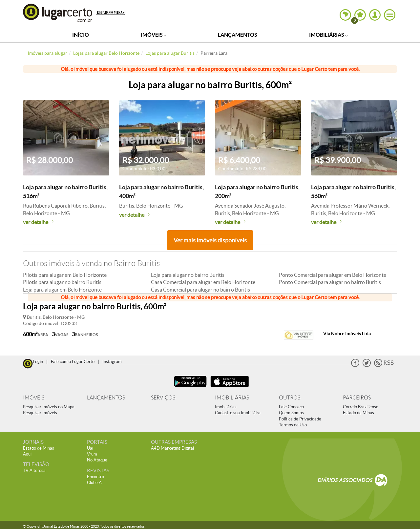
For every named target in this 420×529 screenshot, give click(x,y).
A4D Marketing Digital (172, 448)
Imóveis (154, 35)
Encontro (95, 477)
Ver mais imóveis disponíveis (210, 240)
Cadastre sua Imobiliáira (238, 413)
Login (38, 362)
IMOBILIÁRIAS (232, 398)
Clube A (94, 483)
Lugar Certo (58, 13)
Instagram (112, 362)
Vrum (92, 454)
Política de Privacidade (300, 419)
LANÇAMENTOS (106, 398)
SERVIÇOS (163, 398)
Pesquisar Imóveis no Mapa (49, 407)
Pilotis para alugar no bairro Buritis (62, 282)
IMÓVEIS (34, 398)
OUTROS (290, 398)
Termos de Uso (293, 425)
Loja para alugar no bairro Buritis (188, 275)
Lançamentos (238, 35)
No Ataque (97, 460)
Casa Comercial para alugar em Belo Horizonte (203, 282)
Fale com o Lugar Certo (73, 362)
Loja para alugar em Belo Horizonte (62, 290)
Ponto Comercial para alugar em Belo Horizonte (333, 275)
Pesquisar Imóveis (40, 413)
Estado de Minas (358, 413)
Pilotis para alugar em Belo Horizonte (65, 275)
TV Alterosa (34, 470)
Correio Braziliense (361, 407)
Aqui (27, 454)
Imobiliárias (328, 35)
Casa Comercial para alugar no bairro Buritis (200, 290)
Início (81, 35)
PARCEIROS (357, 398)
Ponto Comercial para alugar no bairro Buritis (330, 282)
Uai (90, 448)
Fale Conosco (291, 407)
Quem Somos (291, 413)
